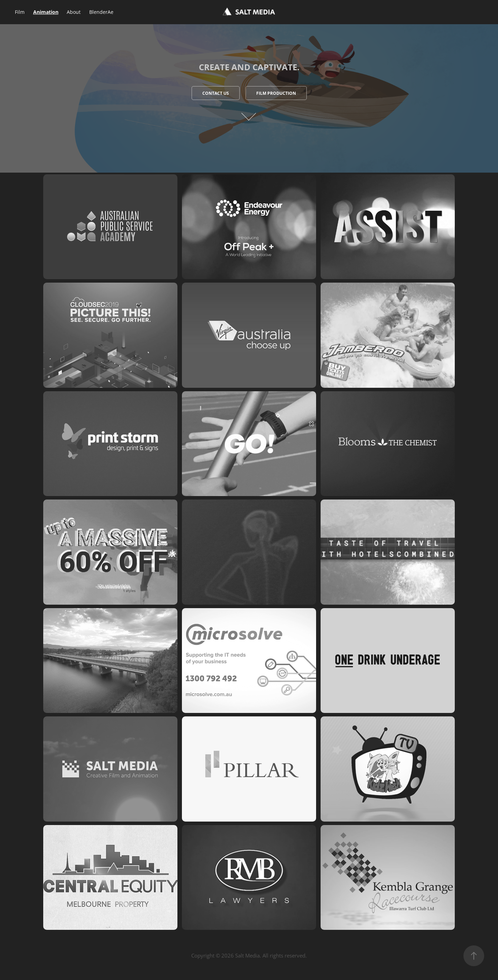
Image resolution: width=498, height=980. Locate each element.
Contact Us (216, 93)
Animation (46, 12)
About (74, 12)
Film (20, 12)
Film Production (276, 93)
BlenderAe (101, 12)
